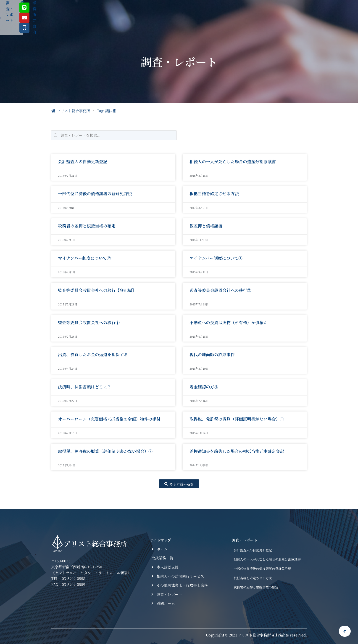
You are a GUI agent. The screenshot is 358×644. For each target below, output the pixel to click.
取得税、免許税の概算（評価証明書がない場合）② (105, 451)
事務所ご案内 (234, 10)
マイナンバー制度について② (84, 258)
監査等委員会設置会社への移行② (220, 290)
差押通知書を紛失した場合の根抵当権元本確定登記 (237, 451)
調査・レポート (177, 10)
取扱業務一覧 (140, 10)
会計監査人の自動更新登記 (83, 161)
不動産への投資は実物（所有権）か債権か (229, 322)
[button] (179, 484)
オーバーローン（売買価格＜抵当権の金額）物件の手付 (109, 419)
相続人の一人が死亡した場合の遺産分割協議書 (233, 161)
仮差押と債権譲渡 (206, 226)
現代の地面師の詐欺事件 (212, 354)
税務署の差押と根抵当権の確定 (87, 226)
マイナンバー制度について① (216, 258)
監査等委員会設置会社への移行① (89, 322)
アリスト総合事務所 (71, 111)
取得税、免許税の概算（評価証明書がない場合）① (237, 419)
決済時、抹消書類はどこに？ (85, 387)
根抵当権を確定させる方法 (214, 193)
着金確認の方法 (204, 387)
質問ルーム (206, 10)
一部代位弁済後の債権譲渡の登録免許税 (95, 193)
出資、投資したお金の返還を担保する (93, 354)
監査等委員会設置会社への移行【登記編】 (97, 290)
